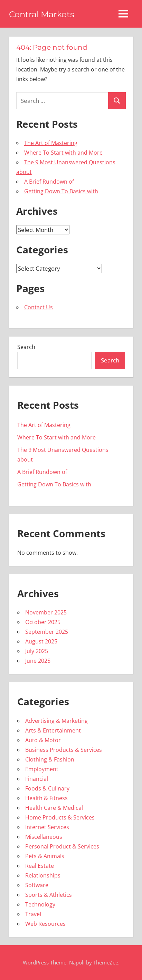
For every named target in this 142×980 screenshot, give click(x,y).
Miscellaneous (44, 837)
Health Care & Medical (54, 808)
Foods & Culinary (47, 788)
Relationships (43, 875)
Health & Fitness (46, 798)
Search (26, 347)
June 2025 (38, 661)
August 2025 (41, 641)
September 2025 (47, 632)
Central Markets (42, 14)
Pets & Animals (45, 856)
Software (37, 885)
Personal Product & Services (62, 846)
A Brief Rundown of (49, 182)
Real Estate (40, 866)
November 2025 (46, 612)
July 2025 (37, 651)
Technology (40, 904)
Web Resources (45, 924)
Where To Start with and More (63, 153)
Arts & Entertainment (53, 730)
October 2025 (43, 622)
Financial (37, 779)
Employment (42, 769)
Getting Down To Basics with (61, 191)
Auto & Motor (43, 740)
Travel (33, 914)
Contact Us (39, 307)
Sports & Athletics (49, 895)
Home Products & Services (60, 817)
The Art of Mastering (51, 143)
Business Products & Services (64, 750)
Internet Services (47, 827)
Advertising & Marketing (56, 721)
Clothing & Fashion (50, 759)
